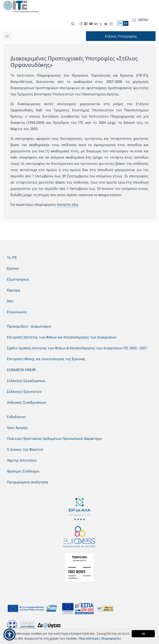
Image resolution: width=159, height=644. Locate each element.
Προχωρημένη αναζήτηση (28, 482)
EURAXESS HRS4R (21, 370)
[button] (10, 635)
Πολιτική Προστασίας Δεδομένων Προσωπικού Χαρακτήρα (54, 439)
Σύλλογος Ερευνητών (24, 392)
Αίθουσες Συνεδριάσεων (27, 403)
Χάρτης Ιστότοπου (22, 460)
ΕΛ (126, 23)
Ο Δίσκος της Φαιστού (25, 450)
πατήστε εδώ (68, 205)
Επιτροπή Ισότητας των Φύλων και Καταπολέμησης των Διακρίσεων (62, 337)
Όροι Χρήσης (17, 428)
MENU (140, 20)
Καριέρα (13, 290)
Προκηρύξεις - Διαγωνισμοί (29, 326)
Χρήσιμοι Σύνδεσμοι (23, 471)
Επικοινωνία (17, 312)
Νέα (10, 301)
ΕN (120, 23)
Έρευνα (13, 269)
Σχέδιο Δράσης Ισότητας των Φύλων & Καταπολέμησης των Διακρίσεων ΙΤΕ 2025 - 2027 (77, 348)
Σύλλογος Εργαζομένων (26, 381)
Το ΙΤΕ (12, 258)
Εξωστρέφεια (18, 279)
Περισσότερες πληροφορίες (100, 638)
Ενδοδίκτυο (16, 417)
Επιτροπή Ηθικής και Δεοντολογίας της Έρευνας (46, 359)
